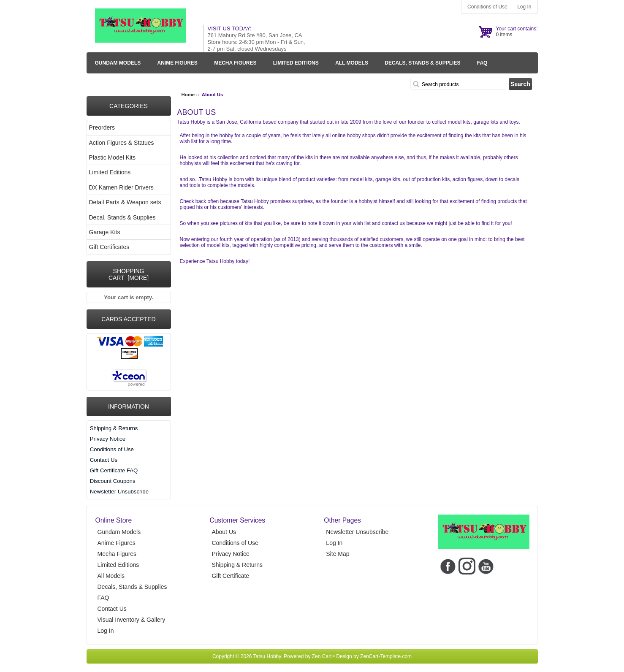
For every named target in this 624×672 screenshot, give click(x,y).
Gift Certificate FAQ (114, 470)
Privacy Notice (108, 439)
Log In (524, 7)
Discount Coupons (113, 481)
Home (188, 95)
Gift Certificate (230, 576)
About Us (224, 532)
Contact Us (104, 460)
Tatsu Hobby (267, 656)
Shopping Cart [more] (129, 274)
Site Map (338, 554)
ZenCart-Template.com (386, 656)
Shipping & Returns (114, 428)
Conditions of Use (487, 7)
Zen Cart (322, 656)
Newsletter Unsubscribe (119, 492)
